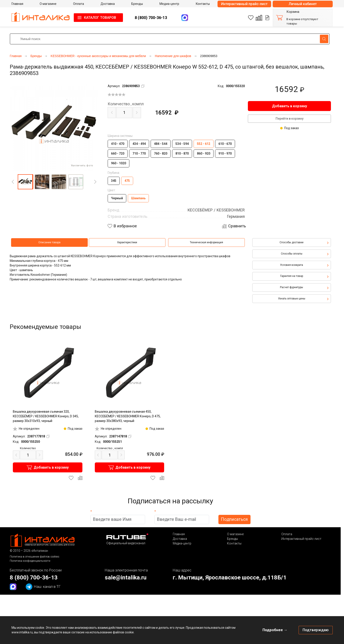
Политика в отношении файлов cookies (35, 557)
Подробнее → (275, 630)
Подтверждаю (316, 630)
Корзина (293, 12)
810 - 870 (182, 153)
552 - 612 (204, 144)
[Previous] (13, 182)
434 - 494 (139, 144)
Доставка (180, 539)
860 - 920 (204, 153)
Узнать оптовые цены (292, 299)
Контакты (234, 543)
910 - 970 (225, 153)
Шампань (138, 198)
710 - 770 (139, 153)
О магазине (235, 534)
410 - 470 (118, 144)
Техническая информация (206, 242)
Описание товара (49, 242)
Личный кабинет (303, 4)
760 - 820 (161, 153)
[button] (25, 182)
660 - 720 (118, 153)
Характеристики (127, 242)
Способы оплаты (292, 254)
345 (114, 181)
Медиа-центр (182, 543)
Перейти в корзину (290, 119)
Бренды (232, 539)
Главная (179, 534)
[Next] (95, 182)
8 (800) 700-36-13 (151, 18)
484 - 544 (161, 144)
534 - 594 (182, 144)
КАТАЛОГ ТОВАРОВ (100, 18)
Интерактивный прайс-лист (244, 4)
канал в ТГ (43, 587)
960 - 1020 (119, 163)
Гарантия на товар (292, 276)
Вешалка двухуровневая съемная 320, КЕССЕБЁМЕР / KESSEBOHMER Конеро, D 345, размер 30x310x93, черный (46, 416)
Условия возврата (292, 265)
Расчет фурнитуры (292, 287)
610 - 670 (225, 144)
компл (126, 104)
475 (127, 181)
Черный (117, 198)
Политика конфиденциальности (30, 561)
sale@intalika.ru (126, 577)
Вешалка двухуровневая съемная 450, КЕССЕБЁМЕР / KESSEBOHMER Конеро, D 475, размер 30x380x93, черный (128, 416)
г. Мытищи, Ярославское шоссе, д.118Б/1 (230, 577)
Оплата (287, 534)
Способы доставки (292, 242)
